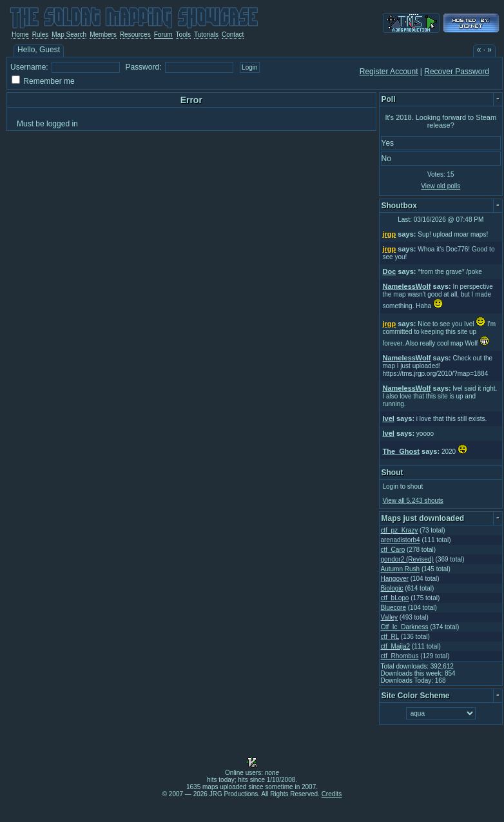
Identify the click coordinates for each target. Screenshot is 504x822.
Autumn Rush (401, 569)
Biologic (392, 588)
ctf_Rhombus (400, 656)
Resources (135, 34)
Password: (143, 67)
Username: (29, 67)
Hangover (395, 579)
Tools (183, 34)
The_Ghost (401, 451)
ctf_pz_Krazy (400, 530)
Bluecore (393, 608)
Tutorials (206, 34)
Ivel (389, 418)
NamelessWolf (407, 286)
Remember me (49, 81)
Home (20, 34)
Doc (390, 271)
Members (103, 34)
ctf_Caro (393, 550)
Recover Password (457, 72)
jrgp (390, 234)
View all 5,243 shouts (413, 501)
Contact (233, 34)
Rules (41, 34)
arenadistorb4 (401, 540)
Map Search (69, 34)
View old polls (441, 186)
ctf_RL (390, 637)
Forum (163, 34)
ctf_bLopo (395, 598)
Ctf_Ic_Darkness (405, 627)
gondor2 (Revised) (407, 559)
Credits (332, 794)
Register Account (389, 72)
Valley (390, 617)
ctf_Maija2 (396, 646)
